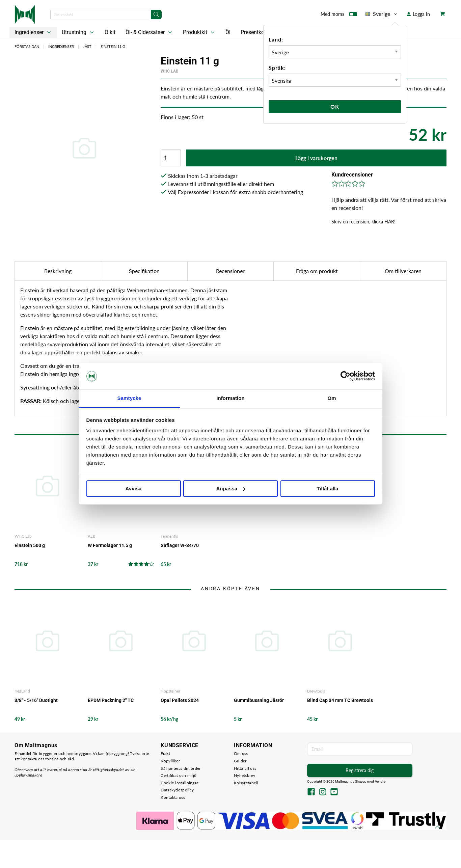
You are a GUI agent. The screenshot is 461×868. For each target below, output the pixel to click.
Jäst (87, 46)
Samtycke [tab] (129, 398)
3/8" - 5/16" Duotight (36, 700)
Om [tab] (332, 398)
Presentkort (254, 32)
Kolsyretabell (246, 783)
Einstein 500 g (30, 545)
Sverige (382, 14)
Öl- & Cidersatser (150, 32)
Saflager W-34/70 (180, 545)
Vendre (380, 781)
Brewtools (316, 691)
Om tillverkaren (403, 271)
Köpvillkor (170, 761)
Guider (240, 761)
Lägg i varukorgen (316, 158)
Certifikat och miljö (179, 775)
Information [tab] (231, 398)
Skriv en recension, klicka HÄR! (363, 222)
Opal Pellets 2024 (180, 700)
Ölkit (110, 32)
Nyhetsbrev (245, 775)
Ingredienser (33, 32)
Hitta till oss (245, 768)
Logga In (418, 14)
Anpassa (231, 489)
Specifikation (144, 271)
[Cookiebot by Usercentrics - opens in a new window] (345, 376)
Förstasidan (27, 46)
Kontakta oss (173, 797)
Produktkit (199, 32)
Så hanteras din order (181, 768)
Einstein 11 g (113, 46)
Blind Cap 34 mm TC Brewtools (340, 700)
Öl (228, 32)
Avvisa (134, 489)
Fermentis (169, 536)
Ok (335, 106)
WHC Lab (170, 71)
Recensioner (230, 271)
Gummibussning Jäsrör (259, 700)
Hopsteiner (170, 691)
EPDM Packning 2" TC (111, 700)
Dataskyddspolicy (177, 790)
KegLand (22, 691)
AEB (92, 536)
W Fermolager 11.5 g (110, 545)
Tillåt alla (328, 489)
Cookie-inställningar (179, 783)
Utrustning (78, 32)
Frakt (165, 753)
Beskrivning (58, 271)
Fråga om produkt (317, 271)
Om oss (241, 753)
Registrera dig (360, 770)
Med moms (339, 16)
